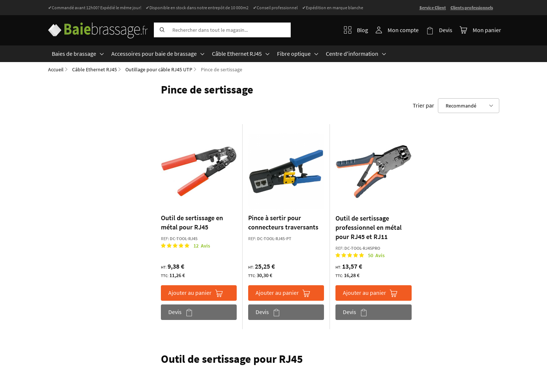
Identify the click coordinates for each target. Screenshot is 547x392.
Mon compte (403, 30)
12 (202, 246)
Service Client (433, 8)
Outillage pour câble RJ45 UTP (159, 69)
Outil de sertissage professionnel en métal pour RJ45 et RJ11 (369, 227)
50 (376, 255)
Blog (356, 30)
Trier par (423, 105)
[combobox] (222, 30)
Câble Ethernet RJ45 (94, 69)
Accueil (56, 69)
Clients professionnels (472, 8)
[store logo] (98, 29)
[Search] (161, 30)
